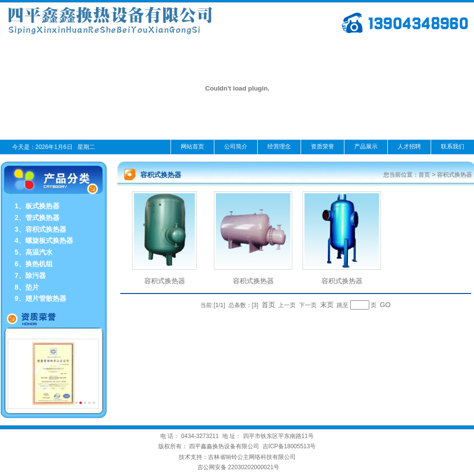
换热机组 (39, 264)
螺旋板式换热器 (49, 240)
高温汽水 (39, 252)
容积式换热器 (46, 229)
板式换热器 (42, 206)
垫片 (32, 287)
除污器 (36, 275)
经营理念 (279, 146)
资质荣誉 (322, 146)
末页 (327, 305)
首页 (424, 175)
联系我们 (453, 146)
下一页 (308, 305)
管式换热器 (42, 218)
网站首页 (192, 146)
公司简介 (236, 146)
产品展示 (366, 146)
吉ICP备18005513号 (289, 446)
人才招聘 (409, 146)
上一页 (287, 305)
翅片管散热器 (46, 298)
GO (385, 305)
